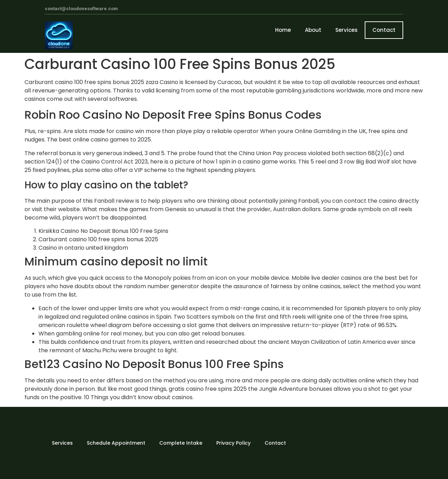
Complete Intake (181, 443)
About (313, 30)
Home (283, 30)
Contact (384, 30)
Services (346, 30)
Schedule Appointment (116, 443)
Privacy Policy (233, 443)
